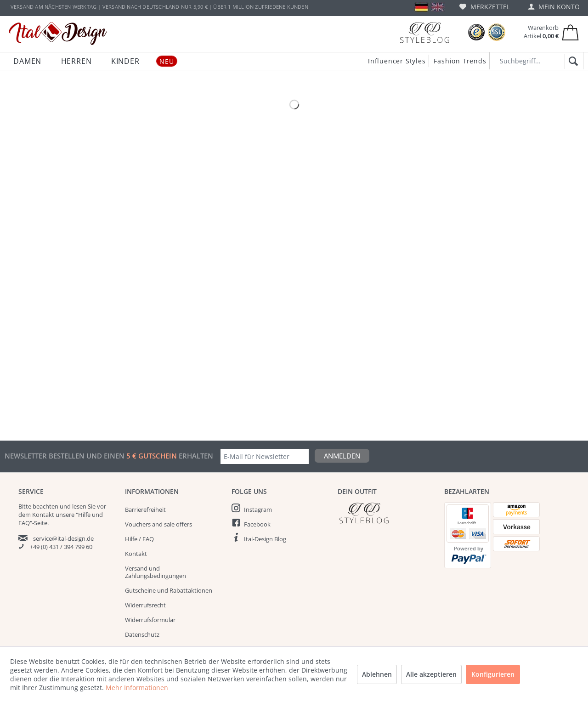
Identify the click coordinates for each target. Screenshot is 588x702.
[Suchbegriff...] (536, 61)
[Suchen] (572, 62)
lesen (79, 506)
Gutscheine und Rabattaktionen (169, 590)
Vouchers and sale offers (158, 524)
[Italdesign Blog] (386, 513)
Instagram (258, 510)
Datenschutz (142, 634)
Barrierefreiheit (145, 510)
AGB (131, 649)
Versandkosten (272, 691)
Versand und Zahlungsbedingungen (155, 572)
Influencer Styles (397, 61)
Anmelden (342, 456)
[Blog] (424, 32)
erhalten (195, 456)
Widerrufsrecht (145, 605)
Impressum (141, 664)
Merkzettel (485, 7)
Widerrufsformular (150, 620)
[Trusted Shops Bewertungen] (476, 32)
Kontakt (136, 554)
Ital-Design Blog (265, 539)
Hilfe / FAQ (139, 539)
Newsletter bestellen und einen (65, 456)
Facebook (257, 524)
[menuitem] (485, 7)
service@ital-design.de (63, 538)
